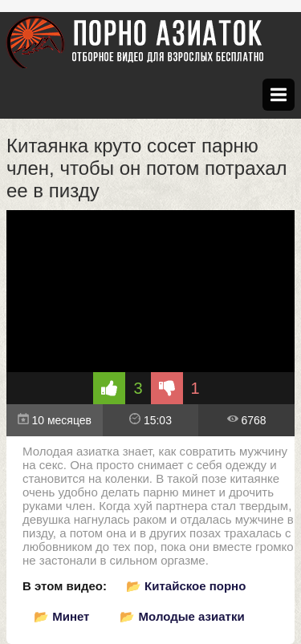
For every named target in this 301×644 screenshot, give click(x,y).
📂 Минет (61, 616)
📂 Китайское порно (186, 586)
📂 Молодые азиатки (182, 616)
